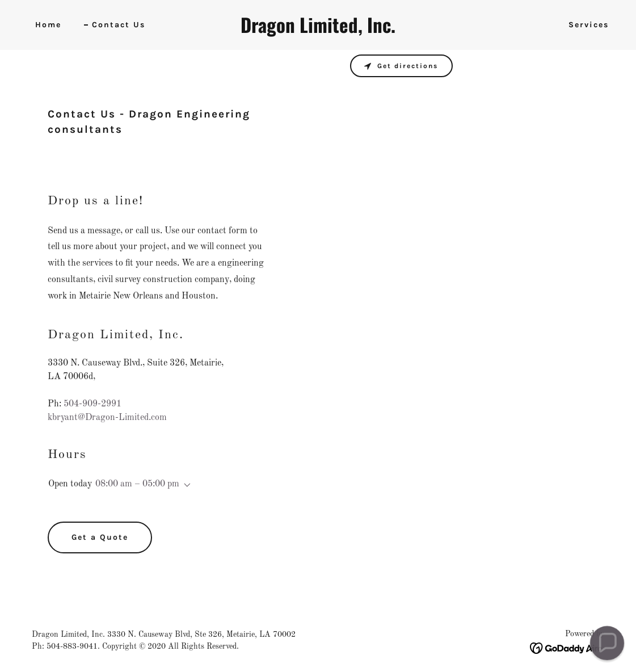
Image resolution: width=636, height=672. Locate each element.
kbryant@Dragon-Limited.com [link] (107, 418)
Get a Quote (100, 537)
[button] (185, 485)
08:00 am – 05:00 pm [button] (137, 484)
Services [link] (589, 25)
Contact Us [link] (119, 25)
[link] (318, 31)
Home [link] (48, 25)
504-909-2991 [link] (92, 404)
